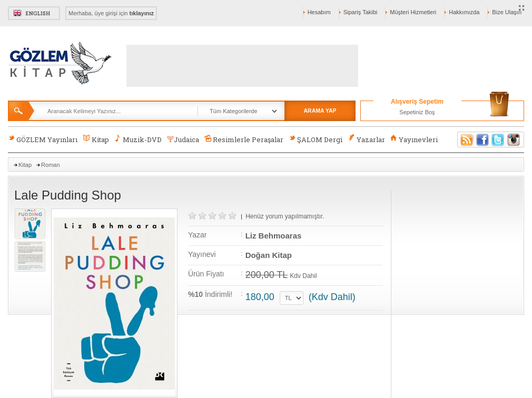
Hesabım (319, 12)
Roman (50, 165)
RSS (465, 140)
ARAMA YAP (320, 111)
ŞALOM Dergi (316, 139)
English (34, 13)
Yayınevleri (414, 139)
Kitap (96, 139)
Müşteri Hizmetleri (413, 12)
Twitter (498, 140)
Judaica (183, 140)
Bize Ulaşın (507, 12)
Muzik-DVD (138, 139)
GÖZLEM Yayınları (43, 139)
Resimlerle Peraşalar (244, 139)
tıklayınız (142, 13)
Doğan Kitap (269, 255)
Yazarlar (366, 139)
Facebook (482, 140)
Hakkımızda (464, 12)
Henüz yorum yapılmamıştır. (285, 216)
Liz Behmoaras (274, 236)
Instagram (514, 140)
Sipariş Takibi (361, 12)
